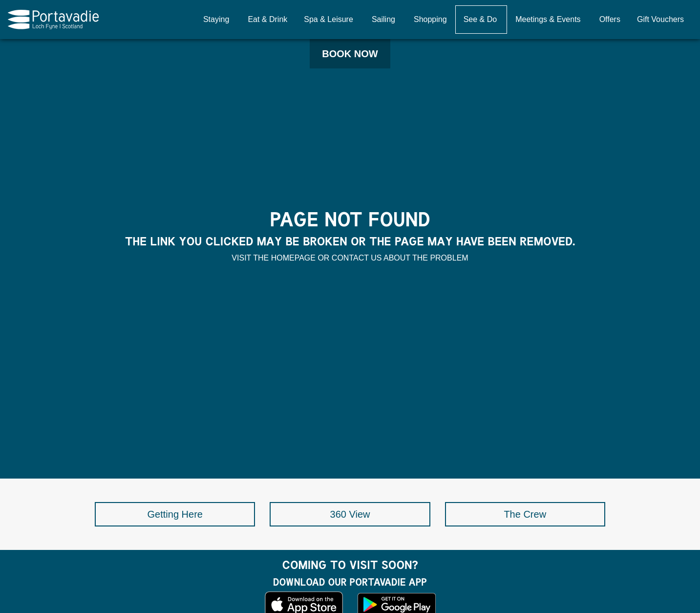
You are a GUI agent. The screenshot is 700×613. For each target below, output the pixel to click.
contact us (357, 258)
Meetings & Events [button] (548, 19)
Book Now (350, 54)
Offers (610, 19)
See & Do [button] (480, 19)
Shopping (430, 19)
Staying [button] (216, 19)
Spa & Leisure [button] (329, 19)
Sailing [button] (383, 19)
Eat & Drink (267, 19)
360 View (350, 514)
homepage (293, 258)
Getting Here (175, 514)
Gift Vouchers (660, 19)
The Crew (525, 514)
